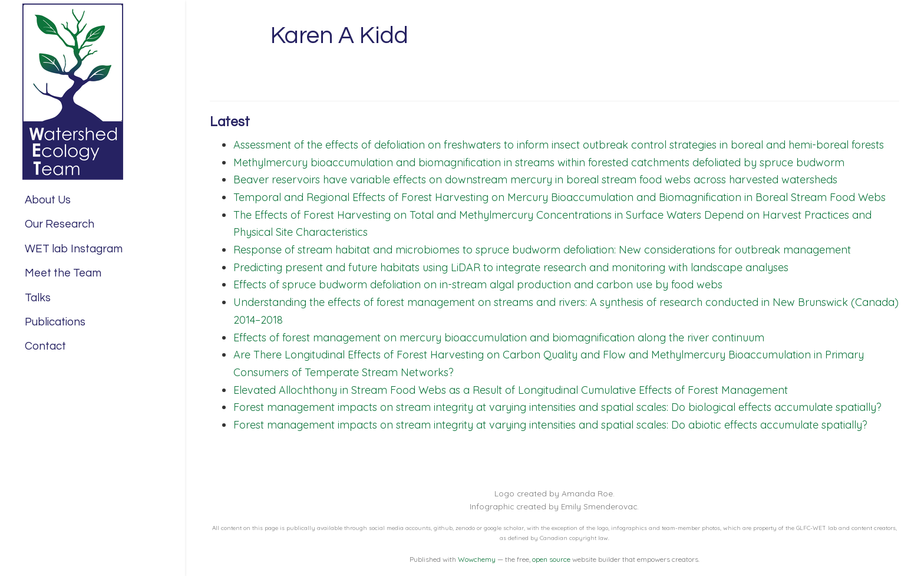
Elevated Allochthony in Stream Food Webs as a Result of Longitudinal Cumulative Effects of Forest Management (511, 390)
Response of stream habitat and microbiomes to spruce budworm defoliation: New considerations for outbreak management (542, 250)
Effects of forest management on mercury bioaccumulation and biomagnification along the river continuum (499, 338)
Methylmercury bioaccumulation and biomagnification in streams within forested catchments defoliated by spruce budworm (539, 162)
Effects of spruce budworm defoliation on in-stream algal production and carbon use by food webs (478, 284)
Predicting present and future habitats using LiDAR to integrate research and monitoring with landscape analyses (511, 267)
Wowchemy (477, 559)
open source (551, 559)
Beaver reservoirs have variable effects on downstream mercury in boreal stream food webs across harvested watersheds (535, 180)
